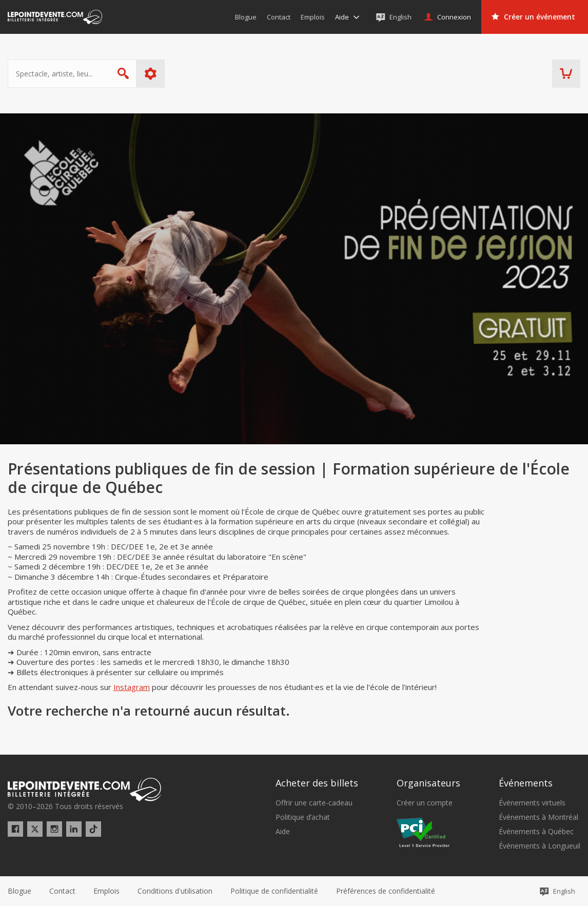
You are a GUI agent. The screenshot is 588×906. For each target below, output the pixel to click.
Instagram (132, 687)
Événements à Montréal (538, 817)
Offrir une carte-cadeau (314, 803)
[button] (386, 891)
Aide (283, 832)
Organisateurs (428, 783)
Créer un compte (425, 803)
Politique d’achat (303, 817)
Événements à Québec (536, 832)
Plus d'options (151, 74)
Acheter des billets (317, 783)
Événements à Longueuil (540, 846)
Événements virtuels (532, 803)
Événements (526, 783)
